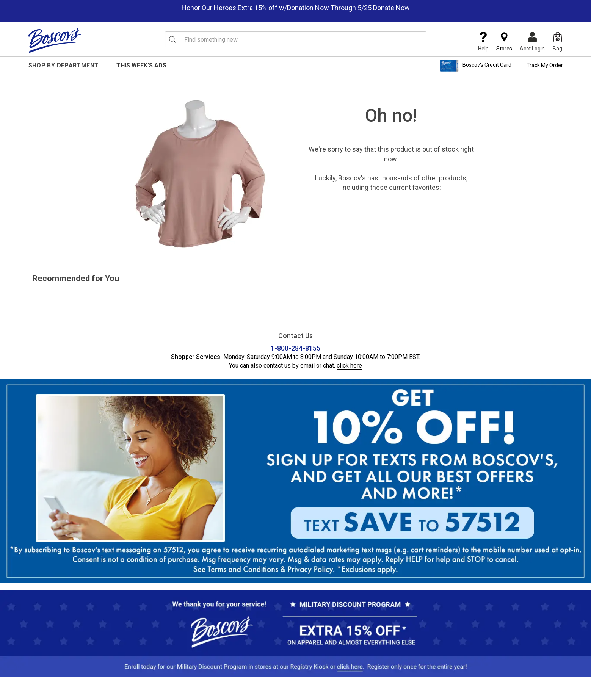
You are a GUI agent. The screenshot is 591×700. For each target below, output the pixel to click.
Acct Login (532, 42)
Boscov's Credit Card (476, 66)
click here (349, 366)
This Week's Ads (141, 65)
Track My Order (545, 65)
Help (483, 42)
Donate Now (391, 8)
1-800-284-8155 (295, 348)
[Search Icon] (172, 39)
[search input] (296, 39)
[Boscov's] (55, 40)
